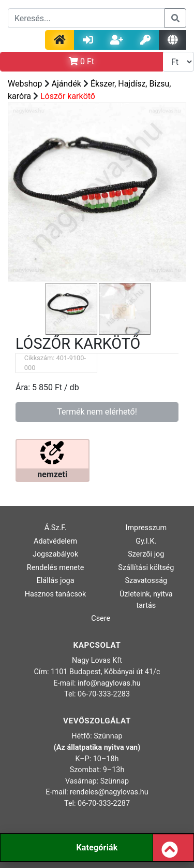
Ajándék (66, 84)
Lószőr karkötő (68, 96)
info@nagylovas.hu (109, 683)
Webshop (25, 84)
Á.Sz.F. (56, 528)
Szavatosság (146, 581)
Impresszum (146, 528)
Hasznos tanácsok (56, 594)
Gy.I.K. (146, 541)
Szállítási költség (146, 568)
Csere (101, 618)
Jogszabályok (55, 554)
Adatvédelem (55, 541)
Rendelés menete (56, 568)
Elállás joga (56, 581)
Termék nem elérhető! (97, 412)
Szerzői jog (146, 554)
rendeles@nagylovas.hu (109, 792)
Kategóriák (97, 848)
